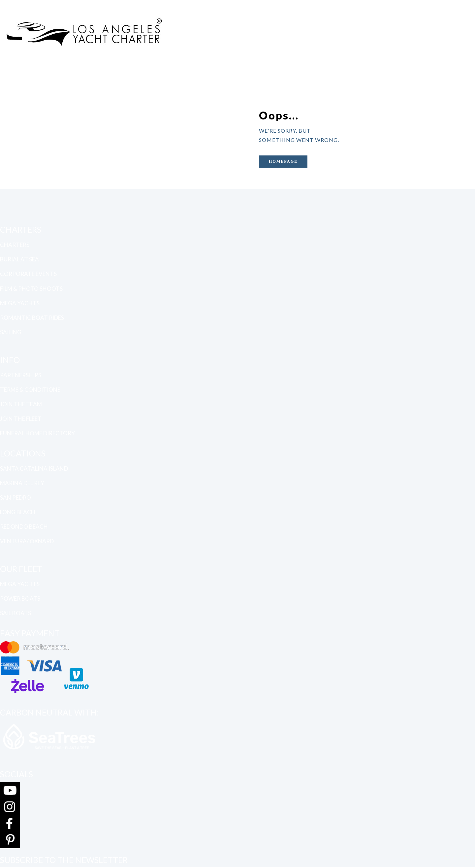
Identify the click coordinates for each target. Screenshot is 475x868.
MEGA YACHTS (20, 303)
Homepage (286, 162)
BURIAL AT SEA (19, 259)
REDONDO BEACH (24, 527)
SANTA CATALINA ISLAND (34, 468)
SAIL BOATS (16, 613)
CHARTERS (15, 244)
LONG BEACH (18, 512)
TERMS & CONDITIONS (30, 389)
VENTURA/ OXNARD (27, 541)
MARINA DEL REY (22, 483)
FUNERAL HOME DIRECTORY (37, 433)
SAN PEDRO (16, 497)
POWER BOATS (20, 599)
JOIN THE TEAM (21, 404)
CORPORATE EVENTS (28, 274)
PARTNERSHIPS (21, 375)
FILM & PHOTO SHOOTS (31, 288)
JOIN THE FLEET (21, 419)
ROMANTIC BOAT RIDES (32, 317)
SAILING (11, 332)
